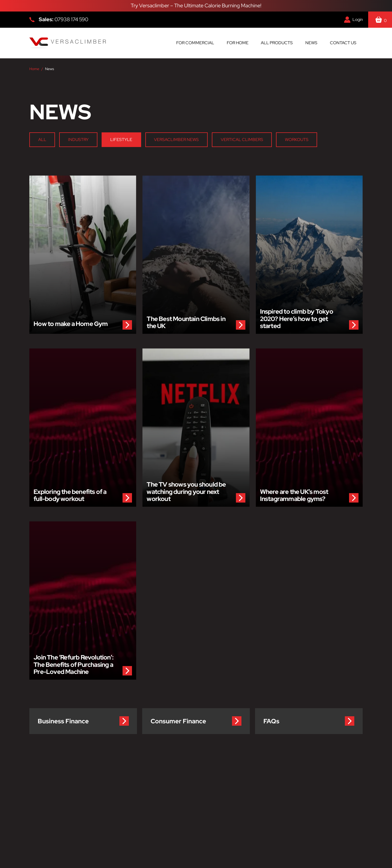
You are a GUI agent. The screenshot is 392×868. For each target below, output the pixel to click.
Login (358, 19)
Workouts (297, 140)
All (42, 140)
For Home (238, 43)
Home (34, 69)
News (311, 43)
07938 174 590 (71, 19)
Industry (78, 140)
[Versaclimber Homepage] (68, 43)
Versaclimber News (177, 140)
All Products (277, 43)
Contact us (343, 43)
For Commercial (195, 43)
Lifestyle (121, 140)
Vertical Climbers (242, 140)
